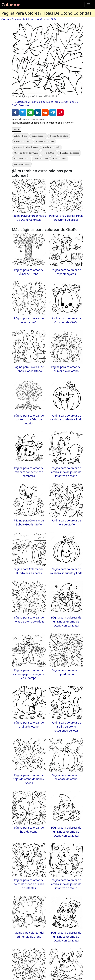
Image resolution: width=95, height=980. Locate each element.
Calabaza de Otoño (23, 142)
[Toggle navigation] (88, 5)
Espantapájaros (39, 136)
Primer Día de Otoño (59, 136)
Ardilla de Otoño (41, 159)
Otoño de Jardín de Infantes (26, 153)
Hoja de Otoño (49, 153)
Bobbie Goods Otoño (45, 142)
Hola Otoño (51, 19)
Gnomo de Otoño (22, 159)
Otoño (40, 19)
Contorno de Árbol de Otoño (26, 147)
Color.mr (11, 5)
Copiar (16, 130)
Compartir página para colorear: (29, 119)
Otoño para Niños (22, 164)
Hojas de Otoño (59, 159)
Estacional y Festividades (23, 19)
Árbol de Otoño (21, 136)
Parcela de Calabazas (70, 153)
